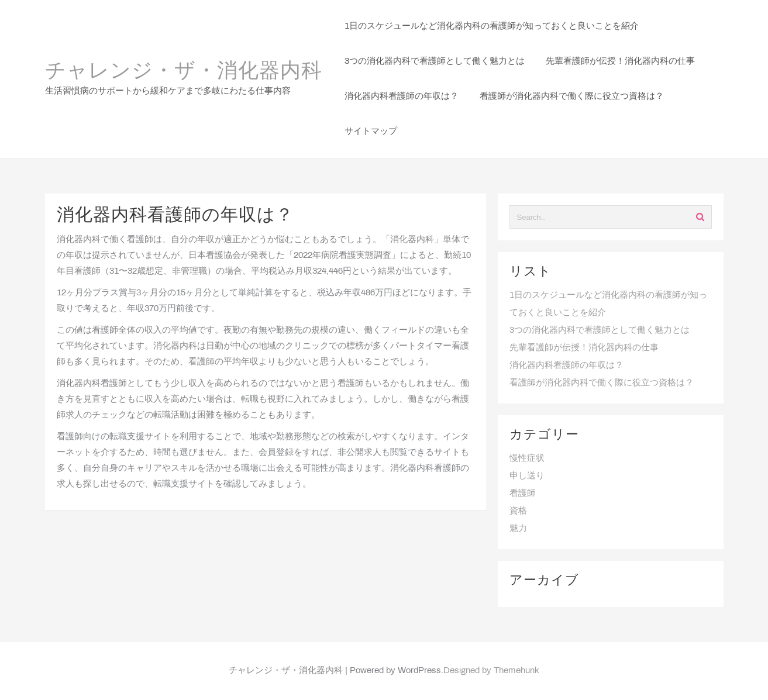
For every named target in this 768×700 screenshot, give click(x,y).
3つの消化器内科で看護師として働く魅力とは (600, 330)
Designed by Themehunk (491, 671)
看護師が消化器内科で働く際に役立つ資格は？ (602, 383)
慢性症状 (527, 458)
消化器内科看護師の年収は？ (566, 365)
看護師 (523, 494)
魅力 (518, 529)
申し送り (527, 476)
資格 (518, 511)
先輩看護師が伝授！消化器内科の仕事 (584, 348)
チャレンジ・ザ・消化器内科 (184, 72)
